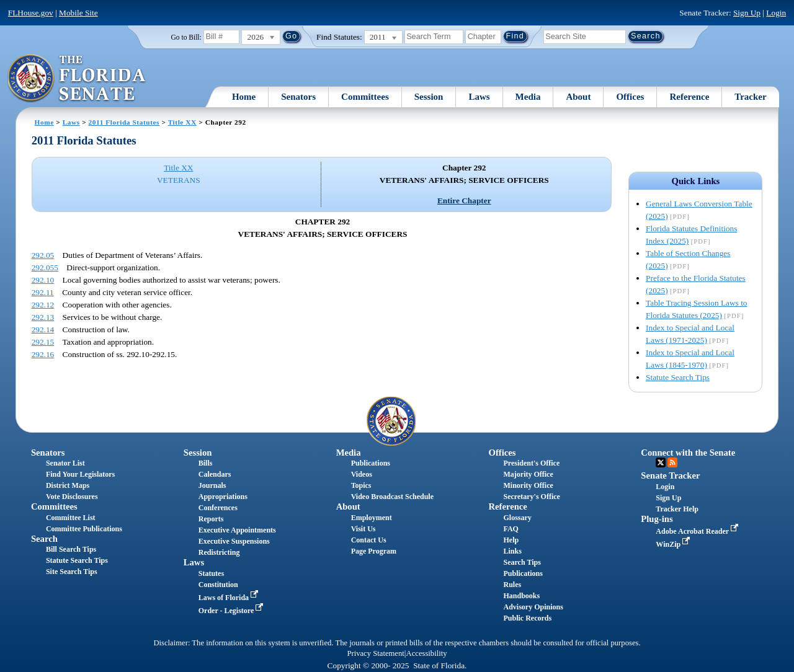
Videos (362, 474)
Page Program (374, 551)
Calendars (215, 474)
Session (429, 97)
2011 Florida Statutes (124, 122)
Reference (689, 97)
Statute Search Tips (678, 377)
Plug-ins (657, 519)
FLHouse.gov (31, 13)
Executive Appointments (237, 530)
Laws (479, 97)
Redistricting (219, 552)
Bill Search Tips (71, 549)
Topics (361, 485)
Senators (298, 97)
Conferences (218, 508)
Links (512, 551)
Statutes (211, 573)
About (578, 97)
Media (528, 97)
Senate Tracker (670, 475)
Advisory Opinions (533, 607)
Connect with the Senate (688, 453)
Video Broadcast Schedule (392, 497)
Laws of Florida (230, 598)
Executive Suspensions (234, 541)
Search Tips (522, 562)
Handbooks (521, 596)
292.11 (43, 292)
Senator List (65, 463)
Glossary (517, 518)
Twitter (661, 462)
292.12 (43, 305)
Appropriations (223, 497)
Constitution (218, 585)
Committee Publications (84, 529)
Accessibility (427, 653)
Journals (212, 485)
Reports (211, 519)
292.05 (43, 255)
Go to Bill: (186, 37)
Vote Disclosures (72, 497)
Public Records (527, 618)
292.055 (45, 267)
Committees (365, 97)
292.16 (43, 354)
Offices (630, 97)
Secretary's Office (531, 497)
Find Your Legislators (80, 474)
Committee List (71, 518)
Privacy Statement (375, 653)
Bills (206, 463)
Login (776, 13)
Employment (372, 518)
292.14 (43, 329)
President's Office (531, 463)
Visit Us (364, 529)
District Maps (68, 485)
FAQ (511, 529)
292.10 (43, 280)
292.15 (43, 342)
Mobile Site (78, 13)
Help (511, 540)
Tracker (750, 97)
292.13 (43, 317)
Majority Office (528, 474)
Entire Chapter (464, 201)
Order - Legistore (232, 611)
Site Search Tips (72, 572)
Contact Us (369, 540)
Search (44, 539)
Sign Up (747, 13)
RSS (672, 462)
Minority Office (528, 485)
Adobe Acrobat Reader (698, 531)
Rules (512, 585)
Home (244, 97)
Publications (371, 463)
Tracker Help (677, 509)
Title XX (182, 122)
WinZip (674, 544)
